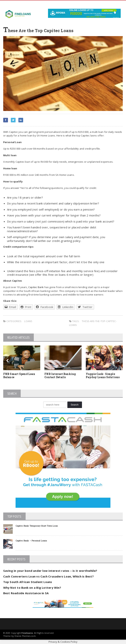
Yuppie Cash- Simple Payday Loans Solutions (103, 375)
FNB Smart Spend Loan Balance (19, 375)
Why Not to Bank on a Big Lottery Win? (32, 588)
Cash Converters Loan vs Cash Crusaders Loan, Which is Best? (48, 576)
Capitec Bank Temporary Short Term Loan (37, 526)
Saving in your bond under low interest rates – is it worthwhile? (50, 571)
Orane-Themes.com (25, 636)
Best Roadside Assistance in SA (26, 593)
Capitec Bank (36, 287)
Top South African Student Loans (28, 582)
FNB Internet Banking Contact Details (60, 375)
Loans (28, 321)
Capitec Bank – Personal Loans (31, 541)
